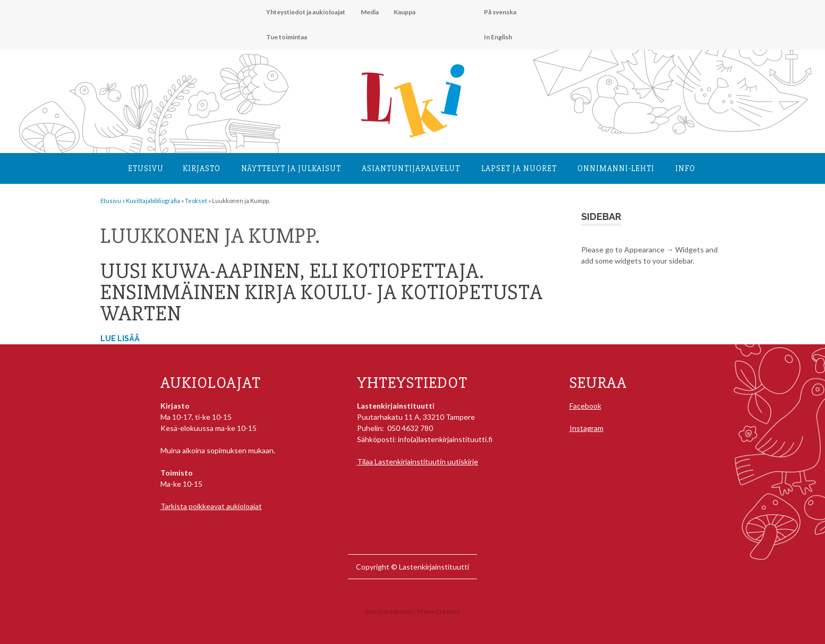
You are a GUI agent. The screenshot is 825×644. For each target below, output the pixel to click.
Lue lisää (120, 338)
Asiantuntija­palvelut (411, 168)
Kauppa (405, 12)
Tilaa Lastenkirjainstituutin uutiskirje (418, 461)
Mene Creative (439, 611)
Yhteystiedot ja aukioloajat (306, 12)
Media (370, 12)
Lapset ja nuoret (519, 168)
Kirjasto (202, 168)
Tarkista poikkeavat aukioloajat (211, 506)
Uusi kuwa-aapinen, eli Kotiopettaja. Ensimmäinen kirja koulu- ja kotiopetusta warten (322, 293)
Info (685, 168)
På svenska (500, 12)
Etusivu (146, 168)
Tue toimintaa (287, 37)
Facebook (585, 406)
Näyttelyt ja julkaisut (291, 168)
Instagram (586, 428)
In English (498, 37)
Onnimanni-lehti (616, 168)
